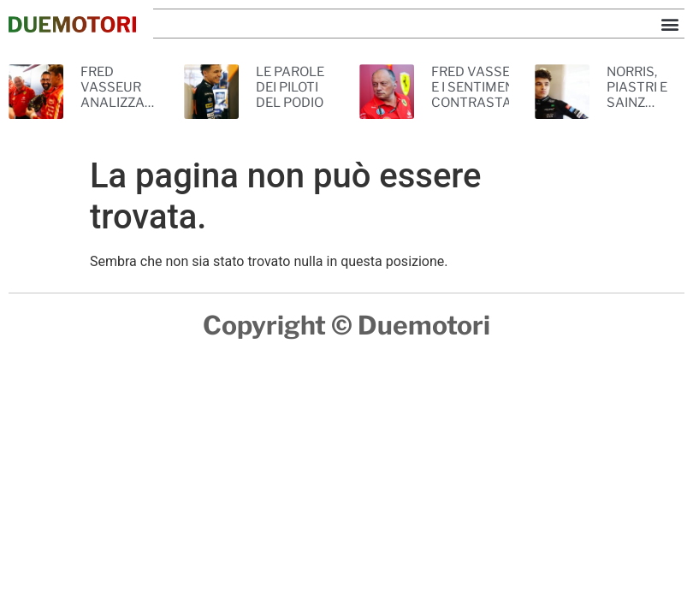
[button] (670, 24)
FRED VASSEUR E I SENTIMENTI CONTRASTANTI (482, 87)
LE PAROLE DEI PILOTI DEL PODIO (290, 87)
